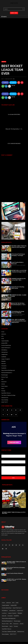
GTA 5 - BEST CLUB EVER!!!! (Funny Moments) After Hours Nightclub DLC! (19, 321)
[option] (14, 500)
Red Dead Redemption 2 (7, 373)
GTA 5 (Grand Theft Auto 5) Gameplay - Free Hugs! (18, 255)
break (3, 339)
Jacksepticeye (5, 352)
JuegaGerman (4, 354)
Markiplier (4, 361)
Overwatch (4, 366)
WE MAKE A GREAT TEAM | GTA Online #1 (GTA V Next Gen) (19, 247)
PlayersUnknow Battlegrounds (8, 370)
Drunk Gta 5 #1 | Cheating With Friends (18, 288)
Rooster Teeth (5, 377)
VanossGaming (5, 400)
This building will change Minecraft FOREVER (18, 312)
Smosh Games (5, 386)
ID (3, 79)
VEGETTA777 (5, 402)
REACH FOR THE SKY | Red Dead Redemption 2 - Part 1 (18, 304)
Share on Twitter (13, 83)
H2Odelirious (4, 350)
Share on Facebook (5, 83)
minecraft (4, 363)
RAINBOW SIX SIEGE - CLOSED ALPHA (19, 296)
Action (3, 332)
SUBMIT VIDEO (14, 13)
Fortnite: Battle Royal (6, 345)
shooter (3, 384)
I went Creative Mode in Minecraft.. (17, 263)
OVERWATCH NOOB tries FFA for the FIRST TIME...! (19, 279)
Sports (4, 62)
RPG (2, 379)
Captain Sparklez (5, 341)
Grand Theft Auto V (6, 348)
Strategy (3, 391)
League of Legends (6, 359)
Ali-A (2, 336)
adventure (4, 334)
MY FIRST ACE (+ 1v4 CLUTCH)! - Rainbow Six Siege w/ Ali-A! (19, 271)
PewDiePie (4, 368)
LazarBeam (4, 357)
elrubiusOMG (4, 343)
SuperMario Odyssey (6, 393)
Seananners (4, 382)
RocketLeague (5, 375)
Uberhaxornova (5, 398)
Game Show (14, 3)
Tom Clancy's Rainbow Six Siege (8, 395)
